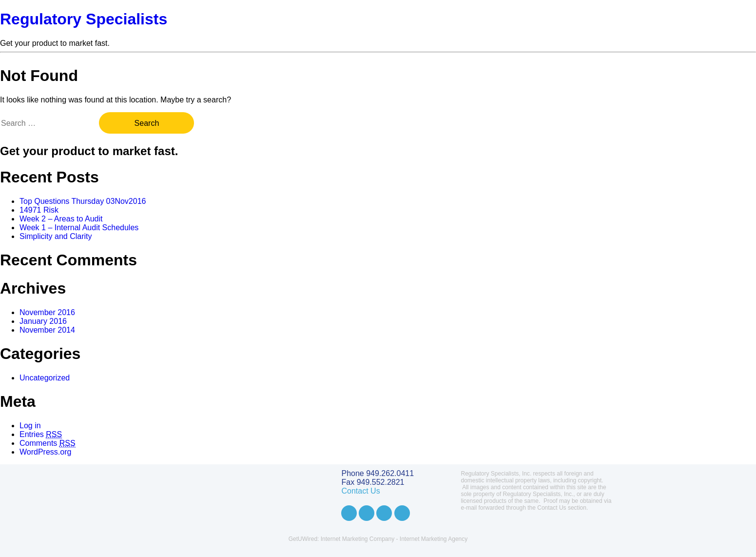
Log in (30, 426)
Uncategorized (45, 378)
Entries (41, 435)
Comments (48, 443)
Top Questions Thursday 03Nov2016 (83, 201)
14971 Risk (39, 210)
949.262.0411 (390, 473)
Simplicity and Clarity (56, 236)
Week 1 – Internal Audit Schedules (79, 228)
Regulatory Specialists (84, 19)
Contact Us (361, 491)
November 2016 (47, 312)
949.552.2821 (381, 482)
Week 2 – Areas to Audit (61, 219)
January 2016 (43, 321)
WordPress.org (45, 452)
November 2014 (47, 330)
